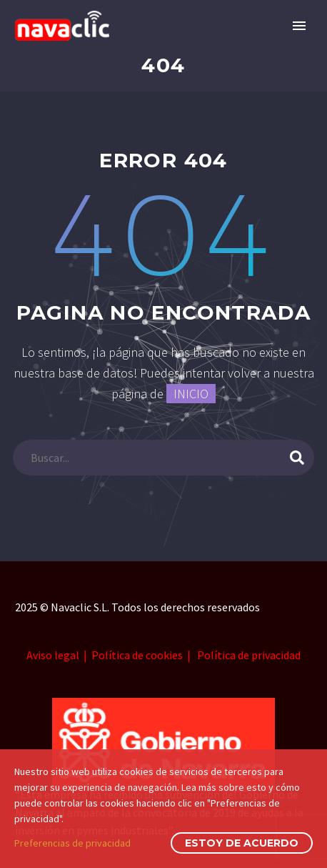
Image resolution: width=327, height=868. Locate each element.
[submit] (297, 458)
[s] (163, 458)
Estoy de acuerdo (242, 843)
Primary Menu (299, 26)
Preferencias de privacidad (72, 843)
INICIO (191, 394)
